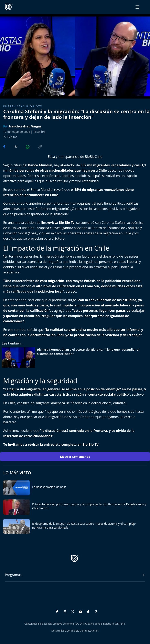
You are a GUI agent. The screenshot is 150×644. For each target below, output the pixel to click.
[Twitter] (73, 611)
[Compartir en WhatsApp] (24, 146)
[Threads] (96, 611)
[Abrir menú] (137, 7)
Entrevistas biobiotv (23, 106)
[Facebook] (58, 611)
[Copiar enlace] (36, 146)
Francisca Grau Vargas (25, 126)
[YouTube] (81, 611)
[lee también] (19, 358)
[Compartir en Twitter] (12, 146)
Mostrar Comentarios (75, 457)
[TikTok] (89, 611)
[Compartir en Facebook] (5, 146)
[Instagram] (66, 611)
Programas (13, 575)
